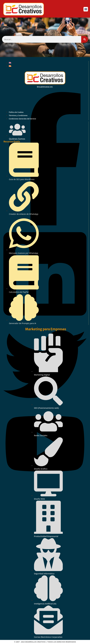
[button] (86, 9)
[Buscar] (85, 39)
